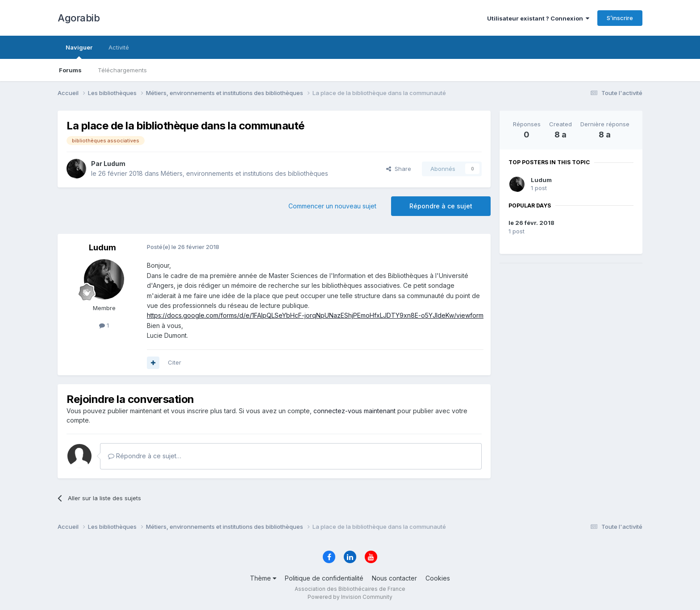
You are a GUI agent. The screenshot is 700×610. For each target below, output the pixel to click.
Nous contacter (394, 578)
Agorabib (79, 18)
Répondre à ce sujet (441, 206)
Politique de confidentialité (324, 578)
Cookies (438, 578)
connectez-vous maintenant (354, 411)
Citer (175, 362)
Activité (119, 47)
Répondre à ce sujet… (145, 456)
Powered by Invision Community (350, 597)
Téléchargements (122, 70)
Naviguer (79, 51)
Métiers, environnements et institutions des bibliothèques (244, 173)
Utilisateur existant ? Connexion (538, 18)
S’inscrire (620, 18)
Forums (70, 70)
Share (399, 169)
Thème (263, 578)
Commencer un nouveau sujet (332, 206)
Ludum (541, 180)
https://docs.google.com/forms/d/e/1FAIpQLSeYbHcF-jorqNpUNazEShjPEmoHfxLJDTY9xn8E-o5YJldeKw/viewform (315, 315)
